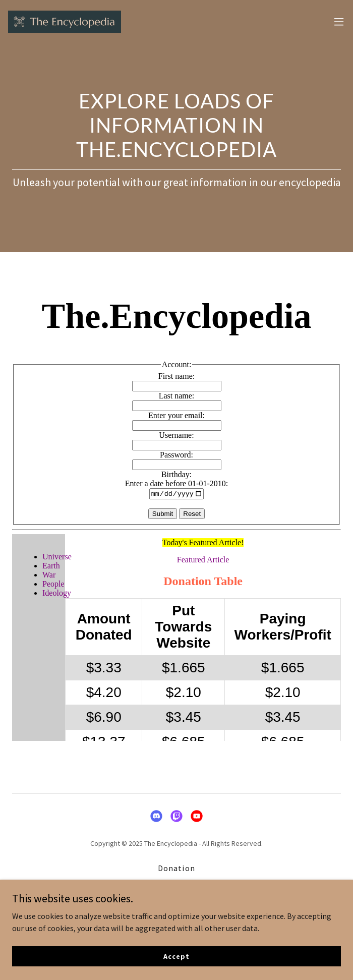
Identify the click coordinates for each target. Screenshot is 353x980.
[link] (65, 22)
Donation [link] (176, 868)
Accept (176, 956)
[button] (339, 22)
